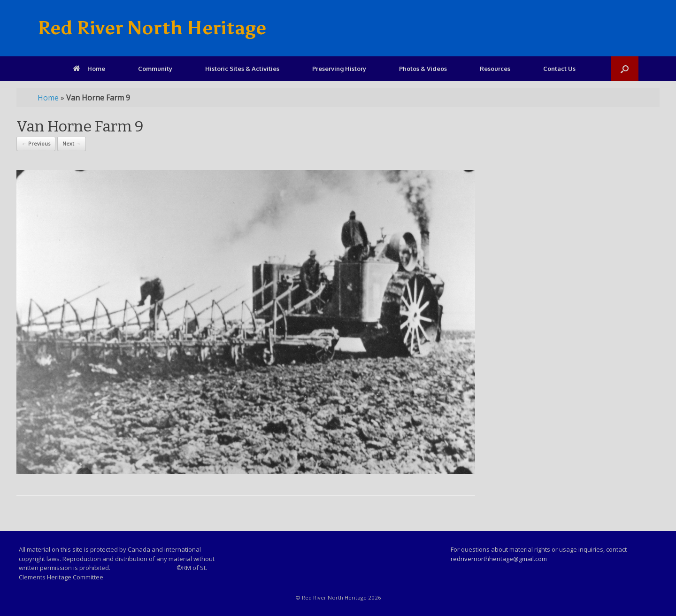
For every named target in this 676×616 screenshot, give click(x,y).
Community (155, 69)
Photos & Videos (423, 69)
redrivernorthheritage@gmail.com (499, 559)
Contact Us (559, 69)
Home (89, 69)
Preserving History (339, 69)
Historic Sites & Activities (242, 69)
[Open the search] (625, 69)
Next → (72, 143)
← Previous (36, 143)
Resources (495, 69)
